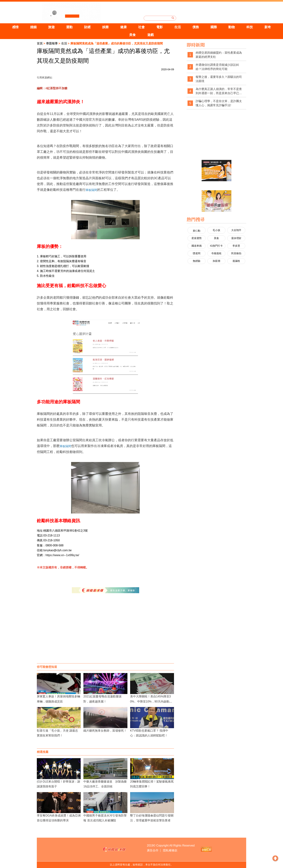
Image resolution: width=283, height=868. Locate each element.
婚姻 (33, 27)
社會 (141, 27)
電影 (160, 27)
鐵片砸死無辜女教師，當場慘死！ (105, 731)
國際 (214, 27)
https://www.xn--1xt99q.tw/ (62, 555)
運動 (69, 27)
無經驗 (197, 261)
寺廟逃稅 (216, 253)
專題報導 (52, 43)
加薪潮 (216, 261)
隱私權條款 (170, 850)
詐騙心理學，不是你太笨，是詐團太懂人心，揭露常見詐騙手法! (219, 103)
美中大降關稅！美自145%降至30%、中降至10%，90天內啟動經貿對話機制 (151, 701)
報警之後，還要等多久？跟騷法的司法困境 (219, 79)
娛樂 (105, 27)
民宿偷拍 (236, 253)
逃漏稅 (236, 261)
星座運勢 (197, 238)
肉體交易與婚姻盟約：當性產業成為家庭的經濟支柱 (219, 55)
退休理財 (236, 238)
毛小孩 (216, 230)
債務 (196, 27)
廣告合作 (153, 850)
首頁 (40, 43)
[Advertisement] (105, 634)
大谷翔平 (236, 230)
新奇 (268, 27)
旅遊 (51, 27)
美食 (132, 35)
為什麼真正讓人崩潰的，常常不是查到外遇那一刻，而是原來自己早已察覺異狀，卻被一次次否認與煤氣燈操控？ (219, 91)
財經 (87, 27)
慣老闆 (197, 253)
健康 (123, 27)
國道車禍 (197, 246)
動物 (232, 27)
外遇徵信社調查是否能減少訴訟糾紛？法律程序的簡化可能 (217, 67)
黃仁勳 (197, 231)
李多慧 (236, 246)
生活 (178, 27)
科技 (250, 27)
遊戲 (151, 35)
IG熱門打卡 (216, 246)
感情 (15, 27)
